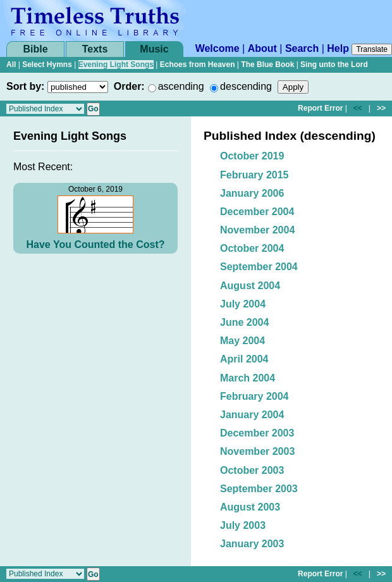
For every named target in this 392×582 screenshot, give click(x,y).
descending (246, 86)
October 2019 (252, 156)
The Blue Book (267, 65)
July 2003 (243, 525)
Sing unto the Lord (334, 65)
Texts (95, 49)
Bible (35, 49)
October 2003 (252, 470)
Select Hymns (47, 65)
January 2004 (252, 415)
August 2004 (250, 286)
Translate (372, 49)
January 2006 (252, 193)
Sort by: (25, 86)
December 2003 (257, 433)
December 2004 (257, 212)
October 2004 (252, 248)
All (11, 65)
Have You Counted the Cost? (96, 245)
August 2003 (250, 507)
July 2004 (243, 304)
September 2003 (259, 489)
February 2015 (254, 175)
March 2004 (248, 378)
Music (154, 49)
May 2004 (242, 341)
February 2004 (254, 396)
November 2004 (257, 230)
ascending (181, 86)
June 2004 (244, 322)
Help (338, 48)
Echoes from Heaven (198, 65)
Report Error (320, 108)
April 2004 (244, 359)
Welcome (217, 48)
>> (381, 108)
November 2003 (257, 451)
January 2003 (252, 544)
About (262, 48)
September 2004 (259, 267)
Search (302, 48)
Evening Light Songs (116, 65)
